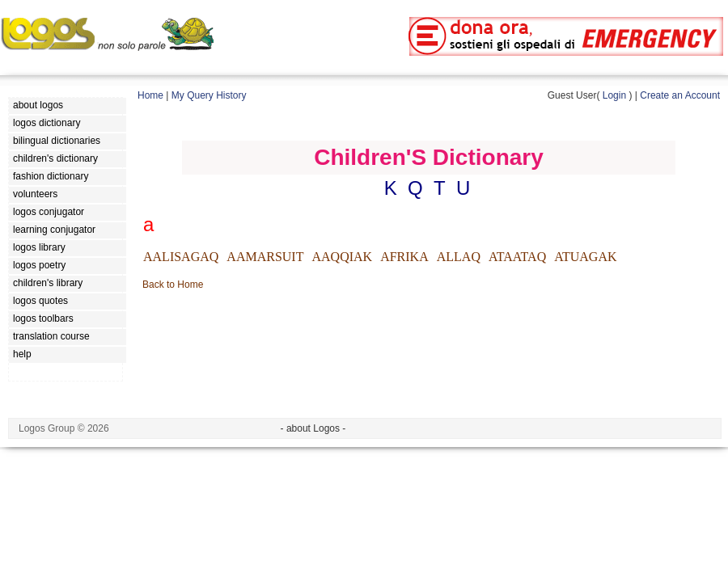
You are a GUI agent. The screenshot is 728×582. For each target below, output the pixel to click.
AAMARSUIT (265, 257)
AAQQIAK (342, 257)
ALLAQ (459, 257)
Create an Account (680, 95)
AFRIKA (404, 257)
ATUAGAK (585, 257)
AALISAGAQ (181, 257)
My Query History (209, 95)
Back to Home (173, 285)
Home (150, 95)
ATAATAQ (517, 257)
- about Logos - (313, 428)
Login (614, 95)
